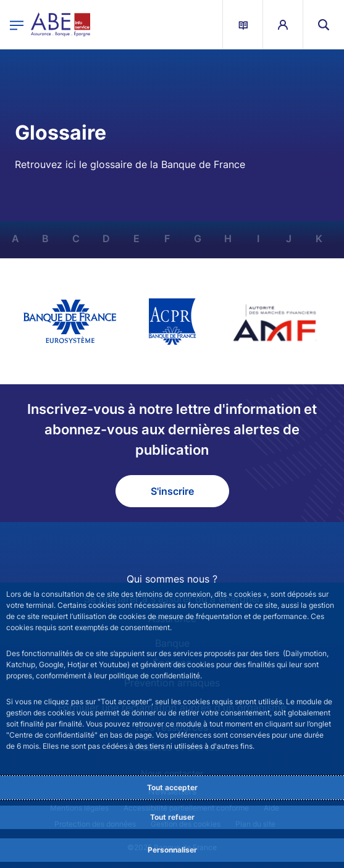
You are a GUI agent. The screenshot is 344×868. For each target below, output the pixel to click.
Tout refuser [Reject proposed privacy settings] (172, 817)
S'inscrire (172, 491)
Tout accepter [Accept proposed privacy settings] (172, 787)
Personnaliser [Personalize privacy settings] (172, 850)
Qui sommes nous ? (172, 579)
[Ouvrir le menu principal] (17, 24)
